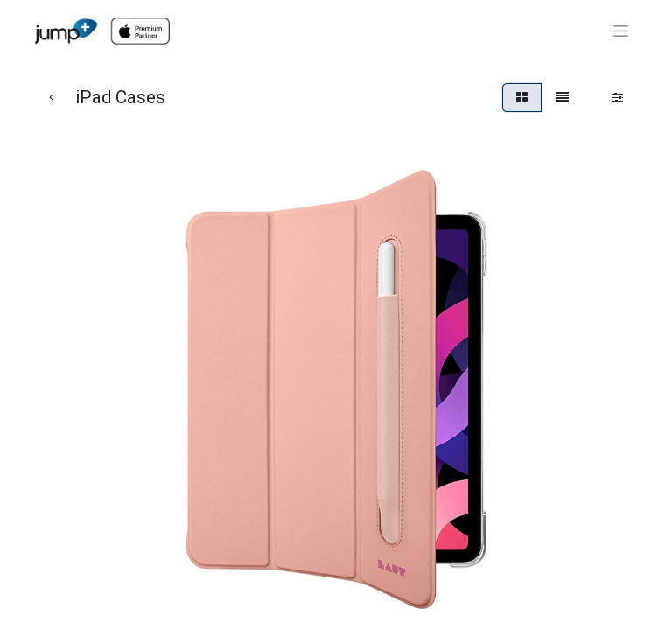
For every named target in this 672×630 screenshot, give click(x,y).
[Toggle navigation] (621, 31)
